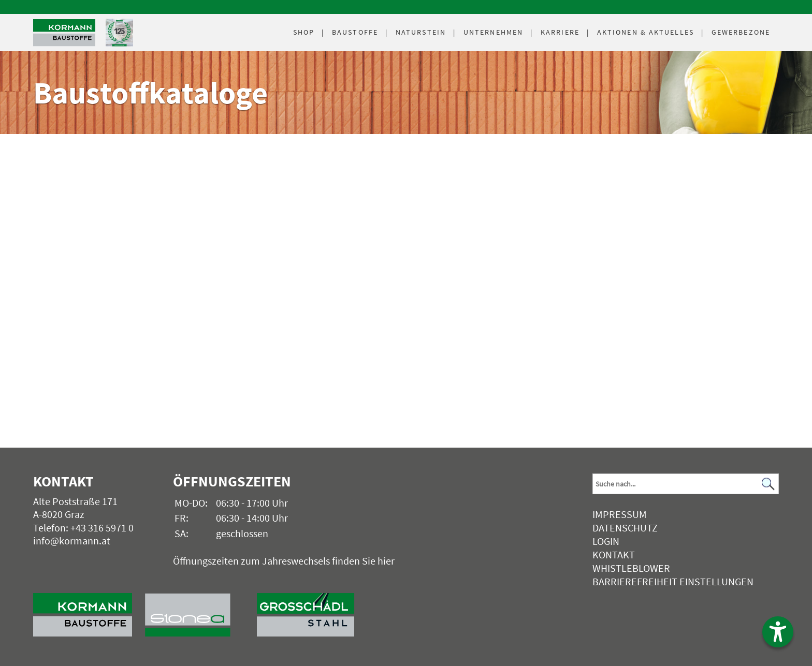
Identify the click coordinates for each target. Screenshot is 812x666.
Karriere (560, 32)
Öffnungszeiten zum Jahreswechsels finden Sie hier (284, 561)
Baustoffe (355, 32)
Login (606, 541)
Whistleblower (631, 568)
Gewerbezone (741, 32)
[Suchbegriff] (686, 484)
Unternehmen (493, 32)
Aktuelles (646, 32)
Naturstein (421, 32)
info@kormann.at (72, 541)
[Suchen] (768, 484)
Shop (304, 32)
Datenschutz (625, 528)
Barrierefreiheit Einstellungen (673, 581)
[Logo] (64, 33)
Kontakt (614, 554)
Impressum (620, 514)
